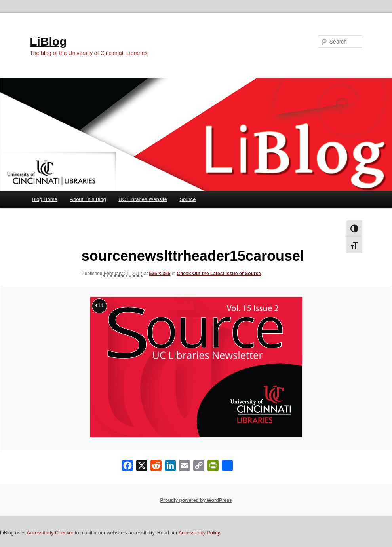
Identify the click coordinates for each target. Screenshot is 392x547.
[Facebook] (127, 467)
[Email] (185, 467)
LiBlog (48, 41)
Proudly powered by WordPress (196, 500)
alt (99, 305)
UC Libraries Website (143, 199)
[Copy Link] (199, 467)
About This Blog (88, 199)
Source (187, 199)
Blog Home (44, 199)
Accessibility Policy (199, 533)
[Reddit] (156, 467)
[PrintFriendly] (213, 467)
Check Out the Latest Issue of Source (219, 273)
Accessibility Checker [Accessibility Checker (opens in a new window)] (50, 533)
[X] (142, 467)
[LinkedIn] (170, 467)
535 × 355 (160, 273)
